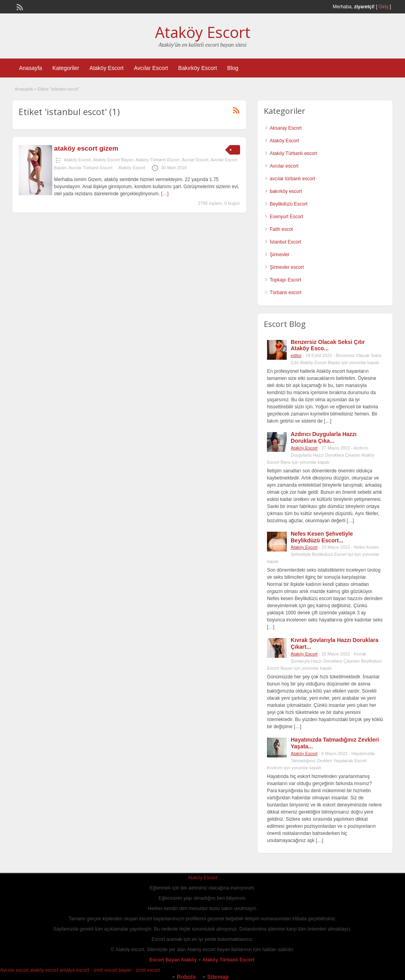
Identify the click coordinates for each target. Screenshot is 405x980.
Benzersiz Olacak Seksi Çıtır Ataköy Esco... (328, 345)
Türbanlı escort (286, 293)
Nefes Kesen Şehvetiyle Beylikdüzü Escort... (322, 537)
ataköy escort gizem (86, 148)
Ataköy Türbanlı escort (293, 153)
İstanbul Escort (285, 242)
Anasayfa (30, 68)
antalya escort (75, 970)
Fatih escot (281, 229)
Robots (186, 977)
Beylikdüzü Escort (289, 204)
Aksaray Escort (286, 128)
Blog (233, 68)
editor (296, 355)
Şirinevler (280, 255)
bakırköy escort (286, 191)
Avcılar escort (284, 166)
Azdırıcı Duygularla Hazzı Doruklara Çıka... (324, 437)
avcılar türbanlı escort (292, 179)
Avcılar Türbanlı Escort (90, 168)
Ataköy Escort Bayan (113, 160)
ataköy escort (44, 970)
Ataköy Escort (203, 32)
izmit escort (148, 970)
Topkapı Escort (285, 280)
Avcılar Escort (151, 68)
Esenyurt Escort (287, 217)
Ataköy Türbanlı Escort (158, 160)
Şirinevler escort (287, 267)
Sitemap (218, 977)
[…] (165, 194)
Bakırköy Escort (198, 68)
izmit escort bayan (113, 970)
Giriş (383, 7)
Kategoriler (66, 68)
